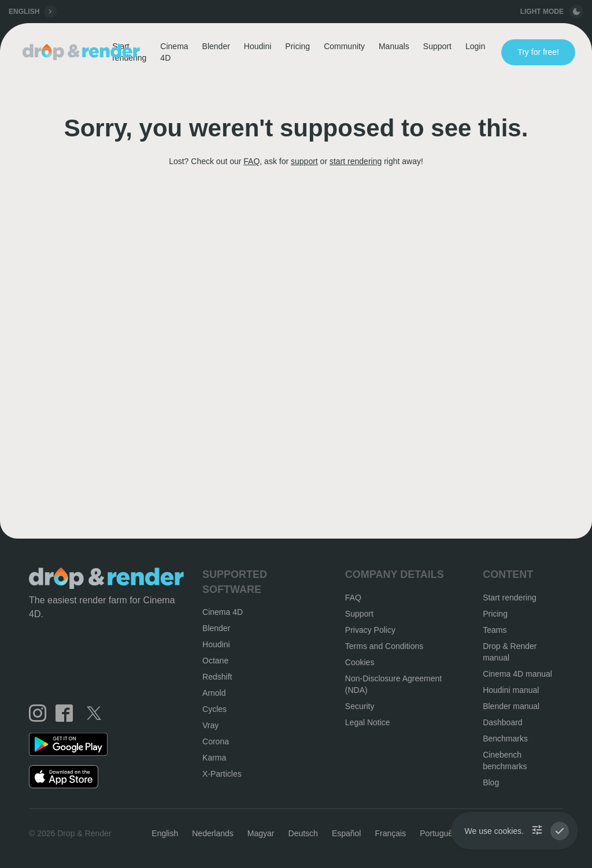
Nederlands (213, 833)
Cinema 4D (174, 52)
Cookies (360, 662)
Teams (495, 630)
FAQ (251, 161)
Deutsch (303, 833)
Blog (491, 782)
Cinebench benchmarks (505, 761)
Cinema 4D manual (517, 674)
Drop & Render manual (510, 652)
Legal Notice (368, 722)
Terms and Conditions (384, 646)
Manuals (394, 46)
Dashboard (503, 722)
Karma (214, 758)
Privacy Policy (370, 630)
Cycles (214, 709)
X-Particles (222, 774)
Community (344, 46)
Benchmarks (505, 739)
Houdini (258, 46)
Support (437, 46)
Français (390, 833)
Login (475, 46)
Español (347, 833)
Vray (210, 725)
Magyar (261, 833)
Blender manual (511, 706)
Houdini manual (511, 690)
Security (360, 706)
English (165, 833)
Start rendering (510, 598)
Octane (215, 661)
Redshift (217, 677)
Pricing (297, 46)
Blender (216, 46)
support (304, 161)
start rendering (356, 161)
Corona (216, 741)
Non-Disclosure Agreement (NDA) (393, 684)
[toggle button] (576, 12)
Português (438, 833)
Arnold (214, 693)
